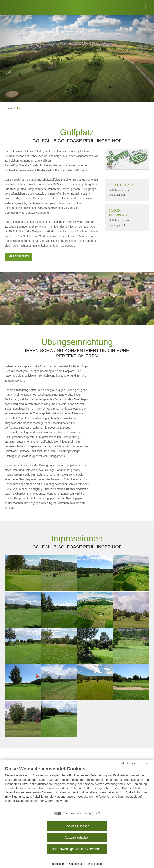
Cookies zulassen (77, 826)
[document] (77, 787)
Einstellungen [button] (95, 864)
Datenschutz (76, 864)
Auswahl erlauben (77, 838)
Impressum (57, 864)
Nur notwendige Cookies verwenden (77, 849)
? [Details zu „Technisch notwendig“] (98, 813)
